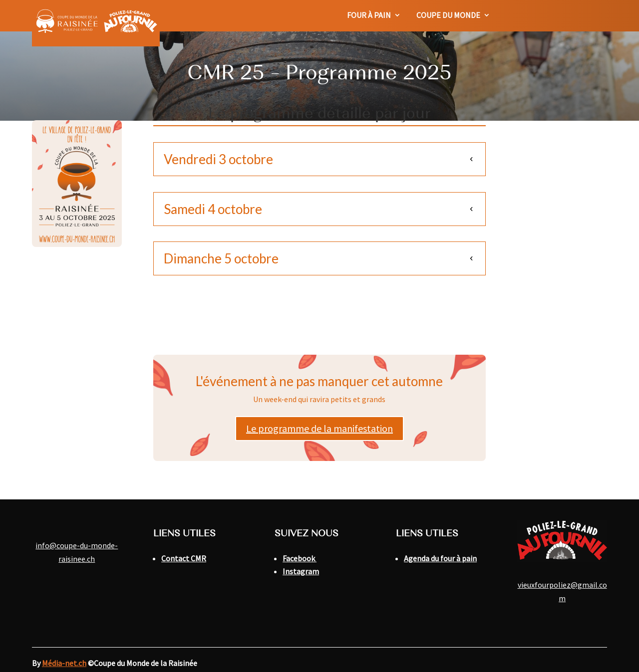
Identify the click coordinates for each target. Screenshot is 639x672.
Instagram (301, 571)
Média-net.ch (64, 663)
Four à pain (369, 16)
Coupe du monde (448, 16)
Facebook (300, 558)
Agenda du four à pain (440, 558)
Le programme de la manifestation (319, 428)
